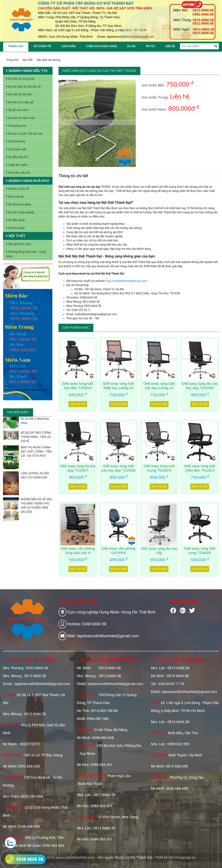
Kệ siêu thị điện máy (20, 118)
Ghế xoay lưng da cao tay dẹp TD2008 (200, 386)
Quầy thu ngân (17, 165)
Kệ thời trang (15, 141)
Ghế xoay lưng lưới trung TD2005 (159, 468)
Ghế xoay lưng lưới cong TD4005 (200, 551)
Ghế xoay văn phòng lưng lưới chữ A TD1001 (78, 553)
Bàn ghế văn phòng (49, 60)
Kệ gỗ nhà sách (17, 110)
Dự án (131, 46)
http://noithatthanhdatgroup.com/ (127, 281)
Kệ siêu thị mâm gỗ (20, 102)
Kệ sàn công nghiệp (20, 212)
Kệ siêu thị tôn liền (19, 94)
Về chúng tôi (42, 46)
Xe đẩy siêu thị (17, 157)
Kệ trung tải (15, 197)
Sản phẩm (68, 46)
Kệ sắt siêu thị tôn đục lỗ (23, 87)
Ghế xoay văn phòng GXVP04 (119, 551)
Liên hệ (170, 46)
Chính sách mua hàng (101, 46)
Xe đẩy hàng (15, 220)
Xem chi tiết (78, 404)
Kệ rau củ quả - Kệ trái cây (24, 134)
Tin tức (150, 46)
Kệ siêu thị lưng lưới (20, 79)
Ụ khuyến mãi (16, 149)
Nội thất (28, 60)
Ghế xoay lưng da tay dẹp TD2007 (78, 468)
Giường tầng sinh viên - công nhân (26, 254)
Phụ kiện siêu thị (18, 173)
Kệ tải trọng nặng (18, 204)
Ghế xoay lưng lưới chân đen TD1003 (200, 468)
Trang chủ (16, 46)
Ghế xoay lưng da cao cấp (159, 551)
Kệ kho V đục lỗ (17, 189)
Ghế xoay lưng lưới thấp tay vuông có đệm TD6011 (118, 388)
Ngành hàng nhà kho (27, 181)
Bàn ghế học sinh (18, 244)
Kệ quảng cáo (16, 126)
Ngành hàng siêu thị (27, 71)
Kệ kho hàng (15, 228)
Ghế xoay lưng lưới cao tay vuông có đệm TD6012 (159, 388)
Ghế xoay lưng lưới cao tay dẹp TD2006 (118, 468)
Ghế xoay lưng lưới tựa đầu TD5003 (78, 386)
